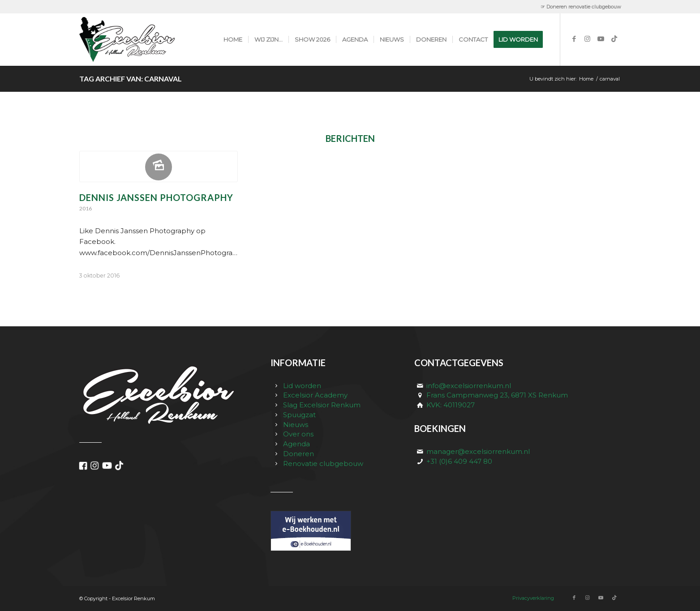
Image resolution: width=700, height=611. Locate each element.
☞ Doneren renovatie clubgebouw (581, 7)
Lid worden (302, 386)
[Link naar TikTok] (614, 39)
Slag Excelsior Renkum (322, 405)
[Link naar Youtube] (601, 39)
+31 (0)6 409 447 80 (459, 461)
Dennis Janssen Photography (156, 197)
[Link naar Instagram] (588, 39)
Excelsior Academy (315, 395)
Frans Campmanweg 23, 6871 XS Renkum (497, 395)
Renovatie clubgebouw (323, 464)
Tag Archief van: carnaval (131, 79)
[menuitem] (579, 7)
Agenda (296, 444)
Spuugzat (299, 415)
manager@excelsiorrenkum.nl (478, 451)
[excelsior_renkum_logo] (137, 39)
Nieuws (296, 425)
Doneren (298, 454)
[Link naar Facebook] (574, 39)
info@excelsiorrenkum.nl (469, 386)
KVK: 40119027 (451, 405)
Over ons (298, 434)
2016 (86, 208)
